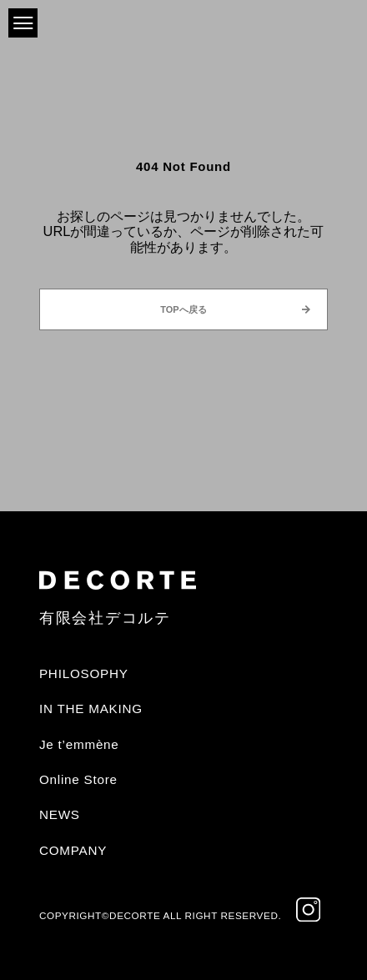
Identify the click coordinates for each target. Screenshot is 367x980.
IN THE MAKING (91, 709)
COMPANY (73, 850)
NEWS (60, 814)
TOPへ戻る (183, 309)
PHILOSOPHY (84, 673)
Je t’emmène (79, 744)
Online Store (78, 779)
